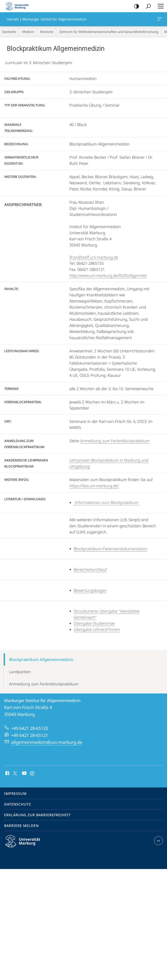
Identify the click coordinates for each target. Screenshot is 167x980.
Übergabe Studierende (94, 623)
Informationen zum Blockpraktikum (107, 502)
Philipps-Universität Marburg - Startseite (18, 6)
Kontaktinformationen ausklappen (158, 841)
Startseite (9, 32)
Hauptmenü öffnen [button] (159, 6)
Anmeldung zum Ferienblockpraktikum (115, 441)
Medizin (28, 32)
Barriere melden (21, 826)
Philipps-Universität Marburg (27, 845)
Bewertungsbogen (90, 590)
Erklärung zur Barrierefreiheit (37, 815)
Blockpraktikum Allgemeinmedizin (41, 659)
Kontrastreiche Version (135, 6)
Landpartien (20, 672)
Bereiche (47, 32)
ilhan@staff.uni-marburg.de (94, 257)
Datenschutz (18, 804)
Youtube (24, 773)
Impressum (15, 794)
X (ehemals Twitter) (14, 773)
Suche (147, 6)
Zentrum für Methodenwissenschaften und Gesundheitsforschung (109, 32)
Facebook (7, 773)
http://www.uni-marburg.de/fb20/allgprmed (108, 275)
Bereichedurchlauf (90, 569)
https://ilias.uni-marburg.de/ (94, 486)
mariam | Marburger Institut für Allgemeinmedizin (159, 20)
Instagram (32, 773)
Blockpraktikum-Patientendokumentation (111, 549)
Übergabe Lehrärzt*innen (97, 629)
